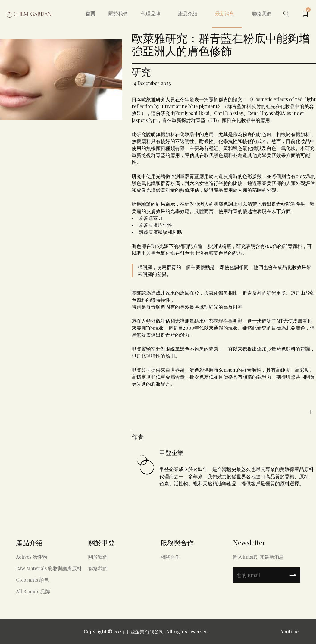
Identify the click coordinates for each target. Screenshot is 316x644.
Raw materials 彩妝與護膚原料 (49, 568)
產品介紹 (188, 13)
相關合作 (170, 557)
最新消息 (225, 13)
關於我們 (118, 13)
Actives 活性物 (31, 557)
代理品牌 (151, 13)
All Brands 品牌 (33, 591)
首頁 (90, 13)
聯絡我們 (262, 13)
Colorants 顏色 (32, 580)
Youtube (290, 631)
